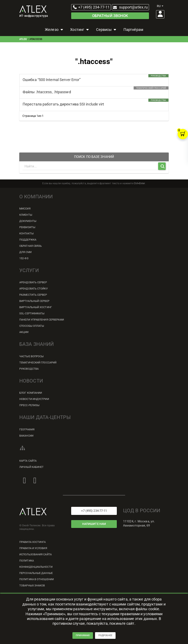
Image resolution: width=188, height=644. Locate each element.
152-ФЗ (24, 258)
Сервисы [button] (107, 30)
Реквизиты (27, 227)
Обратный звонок (110, 16)
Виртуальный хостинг (36, 307)
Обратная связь (31, 246)
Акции (24, 332)
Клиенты (26, 215)
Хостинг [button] (80, 30)
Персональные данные (36, 573)
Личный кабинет (31, 467)
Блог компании (31, 393)
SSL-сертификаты (32, 313)
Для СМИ (25, 252)
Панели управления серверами (42, 320)
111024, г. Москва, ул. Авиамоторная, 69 (139, 523)
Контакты (26, 233)
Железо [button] (54, 30)
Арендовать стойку (34, 289)
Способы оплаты (32, 326)
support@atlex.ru (130, 7)
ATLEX (23, 39)
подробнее (105, 637)
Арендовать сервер (33, 282)
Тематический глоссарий (38, 363)
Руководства (29, 369)
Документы (28, 221)
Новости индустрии (34, 399)
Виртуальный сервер (34, 301)
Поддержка (28, 240)
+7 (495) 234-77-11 (91, 7)
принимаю (83, 637)
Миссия (25, 209)
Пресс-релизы (29, 405)
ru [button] (160, 6)
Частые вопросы (31, 356)
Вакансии (26, 436)
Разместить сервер (33, 295)
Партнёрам (133, 30)
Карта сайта (28, 461)
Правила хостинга (33, 542)
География (27, 429)
